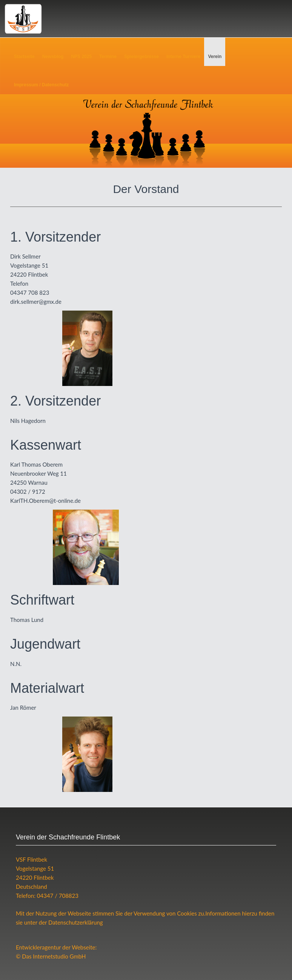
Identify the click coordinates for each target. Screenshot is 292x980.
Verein (215, 57)
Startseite (24, 57)
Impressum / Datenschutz (41, 85)
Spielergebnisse (141, 57)
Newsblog (53, 57)
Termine (108, 57)
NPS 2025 (81, 57)
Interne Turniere (183, 57)
